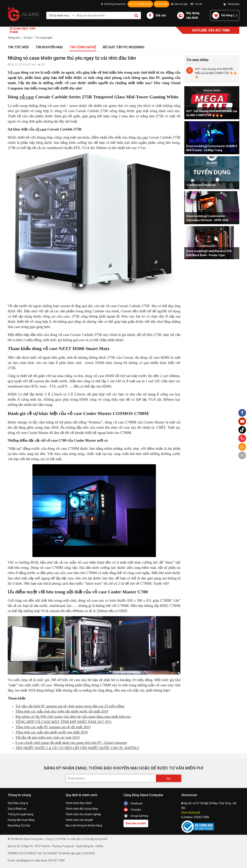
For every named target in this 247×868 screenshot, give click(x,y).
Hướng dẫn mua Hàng (21, 820)
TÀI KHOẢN (231, 4)
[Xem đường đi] (191, 813)
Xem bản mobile (136, 823)
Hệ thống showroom (113, 4)
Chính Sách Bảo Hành (79, 803)
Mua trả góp (179, 4)
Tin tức (196, 4)
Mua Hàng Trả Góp (19, 825)
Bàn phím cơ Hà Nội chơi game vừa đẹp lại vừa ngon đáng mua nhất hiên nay (73, 717)
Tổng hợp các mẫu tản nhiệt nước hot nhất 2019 (52, 732)
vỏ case (27, 97)
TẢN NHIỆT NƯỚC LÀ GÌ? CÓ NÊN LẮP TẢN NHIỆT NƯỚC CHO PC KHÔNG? (77, 748)
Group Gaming (136, 816)
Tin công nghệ (83, 47)
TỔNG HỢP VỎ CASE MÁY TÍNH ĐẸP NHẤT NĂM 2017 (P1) (63, 722)
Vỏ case (14, 72)
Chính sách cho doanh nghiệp (83, 814)
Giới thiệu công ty (18, 803)
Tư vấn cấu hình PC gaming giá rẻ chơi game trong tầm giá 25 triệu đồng (70, 706)
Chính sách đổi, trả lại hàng (82, 809)
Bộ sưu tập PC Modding (124, 47)
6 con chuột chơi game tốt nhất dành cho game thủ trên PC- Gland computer (71, 743)
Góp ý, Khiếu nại (17, 809)
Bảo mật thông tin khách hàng (84, 825)
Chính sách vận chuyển (79, 820)
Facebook (133, 803)
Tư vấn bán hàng (140, 4)
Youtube (132, 810)
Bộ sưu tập (161, 4)
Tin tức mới (18, 47)
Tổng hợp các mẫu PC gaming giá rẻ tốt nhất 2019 (53, 727)
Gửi (169, 779)
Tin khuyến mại (49, 47)
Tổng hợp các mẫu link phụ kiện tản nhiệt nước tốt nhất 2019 (62, 711)
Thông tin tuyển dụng (21, 814)
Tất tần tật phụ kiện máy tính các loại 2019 (47, 737)
